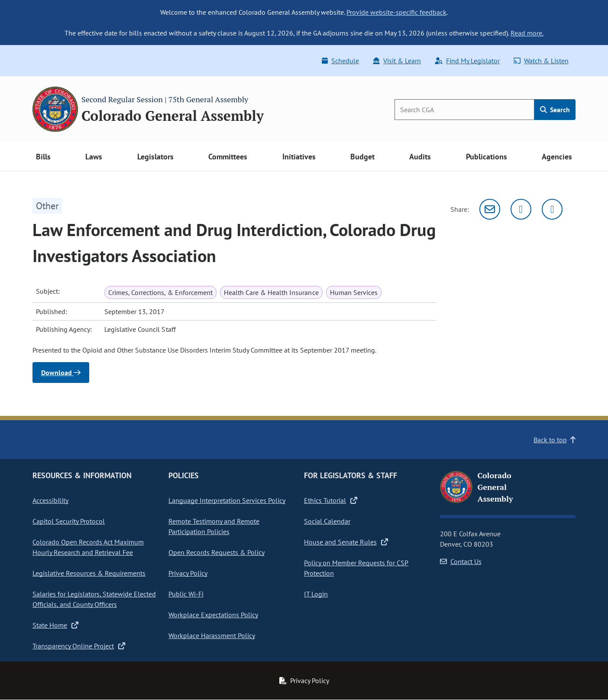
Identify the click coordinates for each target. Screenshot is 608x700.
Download (61, 373)
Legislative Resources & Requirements (89, 573)
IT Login (316, 594)
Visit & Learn (397, 61)
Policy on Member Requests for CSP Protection (356, 568)
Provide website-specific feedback (396, 12)
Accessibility (50, 500)
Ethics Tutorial (331, 500)
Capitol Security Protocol (69, 521)
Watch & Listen (541, 61)
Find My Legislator (467, 61)
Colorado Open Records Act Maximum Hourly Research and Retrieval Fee (88, 547)
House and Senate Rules (346, 542)
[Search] (464, 110)
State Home (55, 625)
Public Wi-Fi (186, 594)
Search (555, 110)
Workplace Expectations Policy (213, 615)
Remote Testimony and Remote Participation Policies (214, 526)
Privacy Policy (188, 573)
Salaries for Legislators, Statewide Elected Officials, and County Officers (94, 599)
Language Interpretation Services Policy (227, 500)
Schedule (340, 61)
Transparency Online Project (79, 646)
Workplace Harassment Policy (212, 635)
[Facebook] (552, 209)
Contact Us (461, 561)
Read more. (527, 33)
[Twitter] (521, 209)
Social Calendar (327, 521)
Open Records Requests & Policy (217, 552)
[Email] (490, 209)
